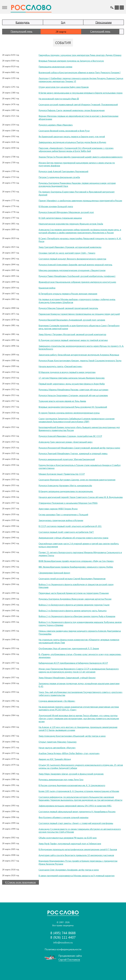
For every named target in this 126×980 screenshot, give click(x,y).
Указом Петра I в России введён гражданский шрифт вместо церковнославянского (81, 157)
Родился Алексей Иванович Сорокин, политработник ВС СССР (70, 436)
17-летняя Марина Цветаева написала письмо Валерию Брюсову (72, 378)
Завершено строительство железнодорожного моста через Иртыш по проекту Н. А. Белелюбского (81, 347)
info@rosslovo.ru (63, 942)
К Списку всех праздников (21, 882)
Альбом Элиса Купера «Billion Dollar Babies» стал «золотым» (69, 753)
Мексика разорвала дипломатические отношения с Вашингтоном (72, 270)
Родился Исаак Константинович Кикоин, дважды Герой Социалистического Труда (80, 360)
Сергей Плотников (69, 960)
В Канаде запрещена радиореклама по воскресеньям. (66, 491)
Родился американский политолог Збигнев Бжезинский (67, 459)
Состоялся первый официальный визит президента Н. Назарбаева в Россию (77, 811)
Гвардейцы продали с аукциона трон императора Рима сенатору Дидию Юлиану (80, 55)
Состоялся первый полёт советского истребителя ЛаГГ (66, 532)
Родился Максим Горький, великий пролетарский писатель (68, 308)
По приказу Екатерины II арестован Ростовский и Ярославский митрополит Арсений (77, 193)
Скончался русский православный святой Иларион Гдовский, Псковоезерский (78, 104)
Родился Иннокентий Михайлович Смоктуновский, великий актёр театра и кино (79, 448)
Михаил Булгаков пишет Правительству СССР (62, 474)
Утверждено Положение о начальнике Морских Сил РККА (68, 503)
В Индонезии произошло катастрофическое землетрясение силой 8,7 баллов (78, 849)
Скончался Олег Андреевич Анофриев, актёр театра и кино (69, 870)
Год (63, 22)
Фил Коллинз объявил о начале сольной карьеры (63, 817)
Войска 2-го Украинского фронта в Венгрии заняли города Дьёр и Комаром (77, 616)
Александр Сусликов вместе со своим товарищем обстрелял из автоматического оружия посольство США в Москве (80, 830)
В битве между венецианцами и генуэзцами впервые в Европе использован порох (81, 93)
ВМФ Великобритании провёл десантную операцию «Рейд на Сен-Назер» (76, 561)
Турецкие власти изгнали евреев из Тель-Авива (62, 401)
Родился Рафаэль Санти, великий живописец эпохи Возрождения (72, 110)
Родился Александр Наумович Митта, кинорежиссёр (65, 485)
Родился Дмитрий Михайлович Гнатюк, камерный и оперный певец (73, 453)
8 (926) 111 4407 (63, 937)
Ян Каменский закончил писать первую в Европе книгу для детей (72, 136)
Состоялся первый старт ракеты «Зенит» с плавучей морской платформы (76, 823)
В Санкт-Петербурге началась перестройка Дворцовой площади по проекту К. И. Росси (80, 240)
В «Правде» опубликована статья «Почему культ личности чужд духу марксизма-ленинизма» (80, 656)
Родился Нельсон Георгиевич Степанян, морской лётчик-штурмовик (73, 395)
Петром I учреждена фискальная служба (59, 177)
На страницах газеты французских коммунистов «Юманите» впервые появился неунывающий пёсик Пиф (79, 641)
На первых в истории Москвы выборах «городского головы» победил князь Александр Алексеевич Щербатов (77, 301)
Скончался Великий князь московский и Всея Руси (64, 131)
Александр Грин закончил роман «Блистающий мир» (66, 442)
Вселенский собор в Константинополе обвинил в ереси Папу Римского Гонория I (79, 72)
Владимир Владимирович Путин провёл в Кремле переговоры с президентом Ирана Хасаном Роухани (78, 862)
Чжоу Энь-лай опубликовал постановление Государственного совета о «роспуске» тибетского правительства (81, 694)
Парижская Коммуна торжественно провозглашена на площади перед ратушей (79, 314)
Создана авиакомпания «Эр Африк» (57, 701)
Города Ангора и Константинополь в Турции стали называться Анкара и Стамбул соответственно (80, 467)
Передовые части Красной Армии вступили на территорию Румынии (74, 593)
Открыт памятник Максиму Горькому (58, 742)
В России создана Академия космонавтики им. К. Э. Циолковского (72, 785)
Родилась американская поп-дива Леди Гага (61, 779)
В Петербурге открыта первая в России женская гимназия (68, 294)
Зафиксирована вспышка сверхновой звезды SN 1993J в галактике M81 (75, 806)
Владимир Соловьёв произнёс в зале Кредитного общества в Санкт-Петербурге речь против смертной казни (79, 327)
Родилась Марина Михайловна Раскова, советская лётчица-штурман (73, 389)
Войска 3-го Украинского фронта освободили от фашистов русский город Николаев (76, 586)
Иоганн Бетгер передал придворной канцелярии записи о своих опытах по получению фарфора (77, 164)
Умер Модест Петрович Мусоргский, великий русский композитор (72, 334)
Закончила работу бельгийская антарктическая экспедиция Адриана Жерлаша (79, 355)
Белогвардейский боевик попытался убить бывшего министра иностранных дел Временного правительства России (79, 429)
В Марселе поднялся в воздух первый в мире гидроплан (67, 372)
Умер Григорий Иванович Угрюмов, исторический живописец (70, 247)
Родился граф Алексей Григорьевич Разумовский (63, 171)
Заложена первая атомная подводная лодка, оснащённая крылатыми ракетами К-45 (79, 685)
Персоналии (104, 22)
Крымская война (47, 288)
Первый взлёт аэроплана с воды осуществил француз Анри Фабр (72, 384)
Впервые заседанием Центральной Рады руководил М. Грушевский (73, 407)
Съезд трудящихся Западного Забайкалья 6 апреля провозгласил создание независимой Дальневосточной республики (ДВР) (77, 420)
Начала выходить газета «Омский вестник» (60, 366)
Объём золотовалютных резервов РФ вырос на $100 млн (68, 838)
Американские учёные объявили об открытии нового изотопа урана (73, 538)
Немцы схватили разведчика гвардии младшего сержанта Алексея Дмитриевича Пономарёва (80, 632)
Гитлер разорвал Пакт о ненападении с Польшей (63, 514)
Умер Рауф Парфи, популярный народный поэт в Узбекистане (70, 843)
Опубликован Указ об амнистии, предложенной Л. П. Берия (69, 648)
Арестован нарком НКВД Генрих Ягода (58, 509)
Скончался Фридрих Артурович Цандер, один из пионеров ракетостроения (77, 480)
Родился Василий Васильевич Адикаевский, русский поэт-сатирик (72, 320)
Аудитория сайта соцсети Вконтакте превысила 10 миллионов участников (76, 855)
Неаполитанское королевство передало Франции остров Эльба (71, 224)
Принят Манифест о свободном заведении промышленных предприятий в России (80, 200)
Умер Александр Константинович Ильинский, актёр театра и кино (72, 736)
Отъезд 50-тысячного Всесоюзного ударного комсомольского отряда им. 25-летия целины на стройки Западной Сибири (81, 766)
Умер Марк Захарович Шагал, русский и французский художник (71, 774)
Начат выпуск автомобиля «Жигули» (57, 748)
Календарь (23, 22)
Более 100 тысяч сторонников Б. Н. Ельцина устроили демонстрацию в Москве (79, 791)
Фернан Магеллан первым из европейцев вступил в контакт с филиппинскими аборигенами (78, 117)
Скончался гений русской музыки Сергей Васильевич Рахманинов (72, 578)
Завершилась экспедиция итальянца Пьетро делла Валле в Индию (72, 142)
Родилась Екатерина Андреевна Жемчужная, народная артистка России (75, 599)
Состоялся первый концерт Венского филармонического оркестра (72, 259)
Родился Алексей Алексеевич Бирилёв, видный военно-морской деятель (75, 264)
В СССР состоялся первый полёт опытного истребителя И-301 (70, 526)
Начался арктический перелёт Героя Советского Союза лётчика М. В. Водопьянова (81, 497)
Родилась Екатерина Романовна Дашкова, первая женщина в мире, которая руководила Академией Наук (77, 184)
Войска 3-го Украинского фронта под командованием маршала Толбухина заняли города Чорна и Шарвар (80, 623)
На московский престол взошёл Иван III (59, 99)
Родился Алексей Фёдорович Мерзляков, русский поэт (66, 212)
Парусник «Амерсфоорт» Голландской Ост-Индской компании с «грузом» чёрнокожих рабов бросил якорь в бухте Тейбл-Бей (76, 149)
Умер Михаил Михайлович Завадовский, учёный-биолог (67, 678)
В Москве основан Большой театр (56, 206)
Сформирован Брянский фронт (54, 573)
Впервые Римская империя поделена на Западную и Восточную (71, 61)
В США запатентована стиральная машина (60, 218)
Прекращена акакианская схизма (55, 67)
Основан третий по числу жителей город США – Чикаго (67, 253)
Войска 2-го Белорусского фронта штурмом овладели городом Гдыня (74, 605)
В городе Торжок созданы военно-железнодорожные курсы (69, 413)
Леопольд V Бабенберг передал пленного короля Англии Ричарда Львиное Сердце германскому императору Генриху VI (81, 80)
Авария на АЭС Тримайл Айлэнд (55, 759)
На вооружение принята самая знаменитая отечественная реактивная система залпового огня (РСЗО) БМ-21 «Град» (79, 708)
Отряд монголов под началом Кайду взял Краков (64, 87)
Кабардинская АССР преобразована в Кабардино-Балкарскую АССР (73, 663)
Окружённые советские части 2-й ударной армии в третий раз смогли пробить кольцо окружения (79, 545)
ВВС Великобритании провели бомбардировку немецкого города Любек (76, 567)
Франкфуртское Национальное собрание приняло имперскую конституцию (77, 282)
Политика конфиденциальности (63, 949)
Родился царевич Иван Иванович (56, 125)
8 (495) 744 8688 (63, 933)
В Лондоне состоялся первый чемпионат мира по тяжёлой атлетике (73, 340)
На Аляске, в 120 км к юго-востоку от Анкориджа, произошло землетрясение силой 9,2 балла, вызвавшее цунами (78, 729)
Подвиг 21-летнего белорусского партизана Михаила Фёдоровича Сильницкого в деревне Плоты (80, 554)
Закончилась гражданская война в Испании (61, 520)
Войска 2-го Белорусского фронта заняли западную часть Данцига (73, 610)
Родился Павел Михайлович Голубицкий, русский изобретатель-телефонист (77, 276)
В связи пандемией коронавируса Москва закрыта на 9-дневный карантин (77, 875)
